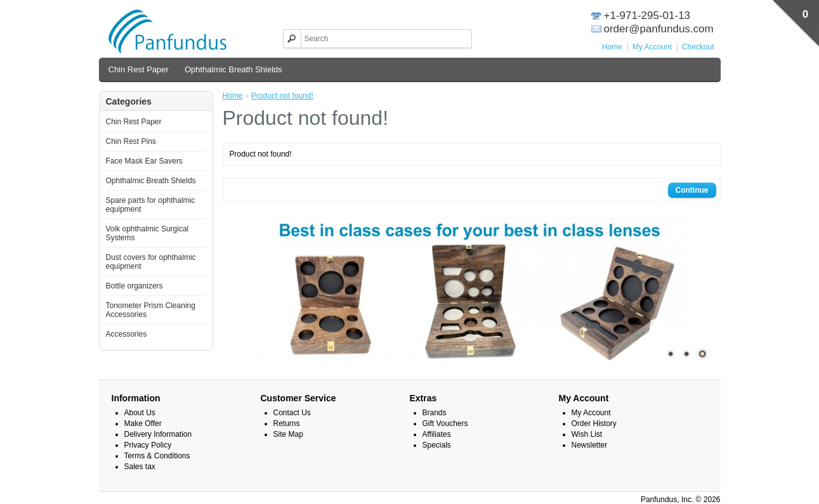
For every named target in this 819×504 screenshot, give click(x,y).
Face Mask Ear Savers (144, 161)
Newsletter (590, 445)
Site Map (288, 434)
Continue (692, 190)
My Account (652, 47)
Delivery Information (158, 434)
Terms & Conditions (157, 456)
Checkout (698, 47)
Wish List (587, 434)
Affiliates (437, 434)
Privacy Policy (148, 445)
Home (612, 47)
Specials (437, 445)
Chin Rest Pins (131, 141)
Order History (594, 423)
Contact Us (292, 413)
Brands (435, 413)
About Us (140, 413)
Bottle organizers (134, 286)
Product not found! (282, 96)
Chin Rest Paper (139, 69)
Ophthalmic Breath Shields (233, 69)
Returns (287, 423)
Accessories (127, 334)
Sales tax (140, 467)
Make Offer (143, 423)
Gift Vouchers (445, 423)
